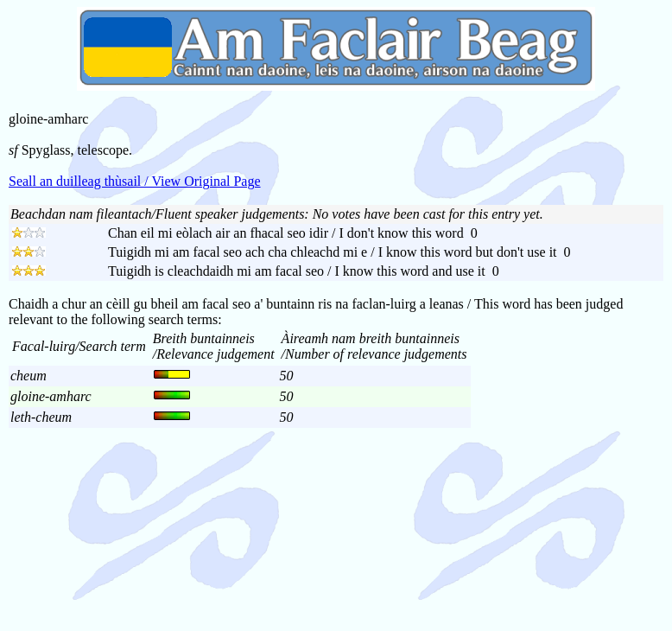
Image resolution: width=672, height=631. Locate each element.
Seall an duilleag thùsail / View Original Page (135, 181)
